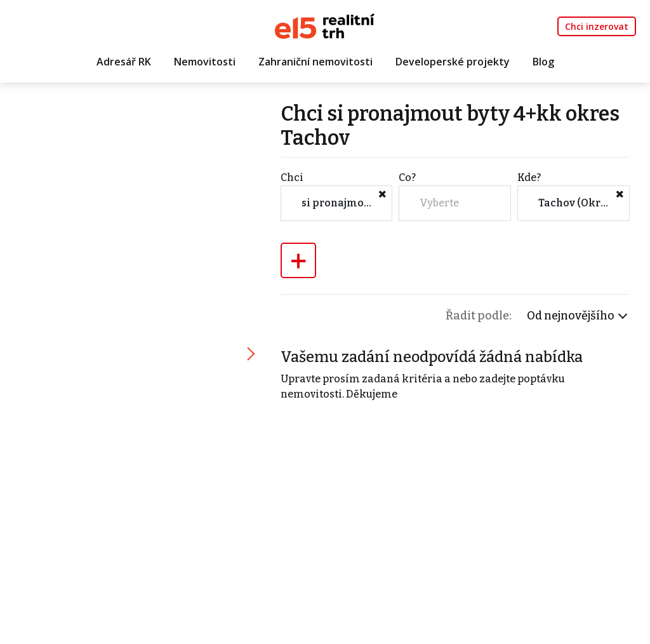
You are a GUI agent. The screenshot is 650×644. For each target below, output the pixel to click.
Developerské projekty (453, 62)
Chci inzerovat (597, 26)
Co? (407, 178)
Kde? (529, 178)
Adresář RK (124, 62)
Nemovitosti (205, 62)
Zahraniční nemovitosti (315, 62)
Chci (292, 178)
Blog (543, 62)
